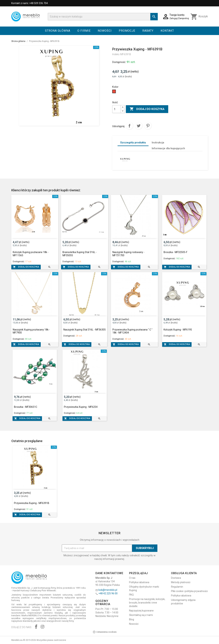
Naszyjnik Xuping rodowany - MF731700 (128, 254)
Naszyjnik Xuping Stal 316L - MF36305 (85, 330)
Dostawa (176, 578)
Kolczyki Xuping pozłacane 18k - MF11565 (31, 254)
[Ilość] (116, 109)
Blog (132, 619)
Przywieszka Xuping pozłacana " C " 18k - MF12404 (132, 331)
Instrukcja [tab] (158, 143)
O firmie (84, 31)
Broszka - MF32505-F (175, 252)
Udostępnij (129, 126)
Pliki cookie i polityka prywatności (189, 591)
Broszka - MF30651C (26, 407)
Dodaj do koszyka (147, 109)
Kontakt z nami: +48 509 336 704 (30, 3)
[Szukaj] (103, 17)
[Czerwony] (114, 92)
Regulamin (177, 587)
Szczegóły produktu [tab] (133, 143)
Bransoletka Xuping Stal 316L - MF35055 (80, 254)
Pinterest (148, 126)
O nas (132, 578)
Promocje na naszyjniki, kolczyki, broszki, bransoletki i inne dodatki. (147, 603)
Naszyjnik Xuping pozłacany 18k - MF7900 (31, 331)
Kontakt (167, 31)
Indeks (116, 54)
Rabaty (148, 31)
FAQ (131, 595)
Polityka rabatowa (139, 582)
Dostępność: (119, 62)
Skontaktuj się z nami (141, 615)
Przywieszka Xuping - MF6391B (32, 503)
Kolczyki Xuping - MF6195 (178, 330)
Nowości (105, 31)
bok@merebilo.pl (108, 590)
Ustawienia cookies (105, 632)
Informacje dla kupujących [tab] (168, 148)
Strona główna (58, 31)
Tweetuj (139, 126)
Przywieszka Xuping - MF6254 (81, 407)
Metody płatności (181, 582)
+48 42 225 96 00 (108, 593)
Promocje (127, 31)
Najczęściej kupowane (141, 611)
